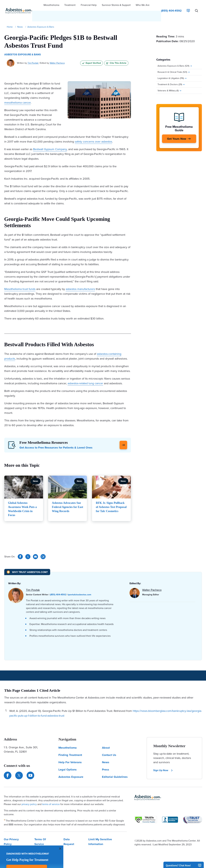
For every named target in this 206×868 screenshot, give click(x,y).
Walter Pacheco (57, 53)
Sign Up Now (163, 759)
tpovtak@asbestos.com (79, 583)
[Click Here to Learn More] (123, 435)
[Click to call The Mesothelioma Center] (171, 6)
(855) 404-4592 (58, 583)
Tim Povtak (33, 53)
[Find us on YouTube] (30, 764)
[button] (51, 6)
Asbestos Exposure (71, 765)
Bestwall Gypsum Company (50, 139)
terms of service (51, 793)
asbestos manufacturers (80, 279)
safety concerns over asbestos (93, 131)
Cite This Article (116, 53)
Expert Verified (92, 53)
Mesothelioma (68, 736)
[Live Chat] (188, 6)
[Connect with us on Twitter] (19, 764)
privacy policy (29, 793)
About (106, 736)
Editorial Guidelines (115, 765)
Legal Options (68, 758)
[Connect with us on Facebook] (8, 764)
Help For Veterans (70, 751)
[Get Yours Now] (179, 128)
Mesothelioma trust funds (20, 279)
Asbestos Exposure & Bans (23, 44)
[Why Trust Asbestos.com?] (27, 561)
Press (106, 758)
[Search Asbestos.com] (196, 6)
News (106, 751)
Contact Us (109, 744)
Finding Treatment (70, 744)
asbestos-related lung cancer (85, 373)
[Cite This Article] (43, 545)
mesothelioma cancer (17, 92)
